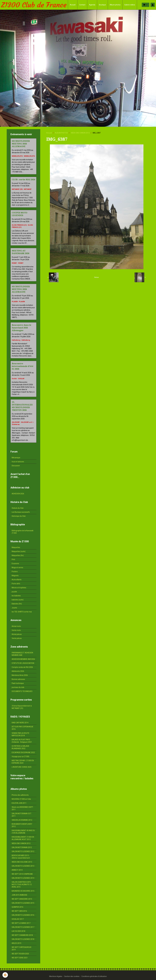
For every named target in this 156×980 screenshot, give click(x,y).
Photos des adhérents (20, 795)
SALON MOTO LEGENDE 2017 (23, 927)
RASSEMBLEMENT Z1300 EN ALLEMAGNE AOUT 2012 (23, 838)
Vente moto (16, 630)
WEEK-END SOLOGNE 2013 (22, 862)
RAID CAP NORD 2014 (20, 723)
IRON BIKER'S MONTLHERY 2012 (22, 825)
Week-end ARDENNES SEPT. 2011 (23, 808)
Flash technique (18, 683)
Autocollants (17, 580)
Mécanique (16, 458)
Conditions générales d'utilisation (94, 976)
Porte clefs (16, 584)
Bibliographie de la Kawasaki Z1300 (23, 532)
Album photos (115, 5)
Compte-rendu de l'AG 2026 (22, 667)
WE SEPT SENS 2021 (20, 958)
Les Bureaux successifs (21, 512)
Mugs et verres (17, 568)
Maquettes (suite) (19, 551)
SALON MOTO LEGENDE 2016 (23, 915)
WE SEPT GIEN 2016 (19, 911)
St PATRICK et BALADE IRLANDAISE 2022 (20, 747)
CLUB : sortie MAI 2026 (23, 180)
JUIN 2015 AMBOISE (19, 895)
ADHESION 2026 (18, 494)
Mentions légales (56, 976)
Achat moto (16, 626)
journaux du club (18, 687)
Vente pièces (17, 638)
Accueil (73, 5)
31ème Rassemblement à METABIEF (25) (22, 707)
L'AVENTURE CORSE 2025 (22, 767)
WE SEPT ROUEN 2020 (20, 954)
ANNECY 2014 (17, 870)
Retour (97, 277)
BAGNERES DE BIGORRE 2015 (23, 891)
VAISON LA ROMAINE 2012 (22, 820)
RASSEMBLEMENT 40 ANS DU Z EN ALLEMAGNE (23, 832)
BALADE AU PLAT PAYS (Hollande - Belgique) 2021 (22, 741)
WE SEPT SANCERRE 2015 (22, 899)
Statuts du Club (18, 508)
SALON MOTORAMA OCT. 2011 (22, 815)
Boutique (102, 5)
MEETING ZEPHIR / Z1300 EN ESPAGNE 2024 (23, 762)
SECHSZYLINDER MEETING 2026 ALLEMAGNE (21, 144)
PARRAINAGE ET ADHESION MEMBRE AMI (22, 654)
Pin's (13, 559)
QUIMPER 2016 (17, 907)
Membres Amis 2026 (20, 675)
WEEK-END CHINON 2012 (80, 133)
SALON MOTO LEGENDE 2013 (23, 866)
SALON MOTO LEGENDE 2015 (23, 903)
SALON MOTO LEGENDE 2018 (23, 939)
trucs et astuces (18, 462)
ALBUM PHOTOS (61, 133)
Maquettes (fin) (18, 555)
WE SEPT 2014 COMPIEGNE (22, 874)
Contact (82, 5)
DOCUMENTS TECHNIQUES (22, 691)
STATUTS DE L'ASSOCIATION (23, 663)
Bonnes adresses (18, 679)
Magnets (15, 576)
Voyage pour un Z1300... (21, 757)
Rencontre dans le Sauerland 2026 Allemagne (22, 328)
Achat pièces (17, 634)
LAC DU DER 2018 (18, 931)
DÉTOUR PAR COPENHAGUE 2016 (22, 728)
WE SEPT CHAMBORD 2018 (22, 935)
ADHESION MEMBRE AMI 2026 (23, 659)
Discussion (16, 466)
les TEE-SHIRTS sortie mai (22, 612)
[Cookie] (5, 975)
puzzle (14, 592)
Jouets (14, 608)
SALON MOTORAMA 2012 (22, 847)
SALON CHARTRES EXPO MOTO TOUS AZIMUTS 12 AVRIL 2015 (22, 884)
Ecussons (15, 563)
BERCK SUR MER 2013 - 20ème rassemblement (21, 857)
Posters (15, 572)
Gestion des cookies (72, 976)
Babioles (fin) (17, 604)
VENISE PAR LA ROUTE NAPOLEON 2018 (20, 734)
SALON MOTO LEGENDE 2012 (23, 851)
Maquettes (16, 547)
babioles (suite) (18, 600)
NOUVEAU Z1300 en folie (21, 799)
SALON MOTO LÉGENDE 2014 (23, 878)
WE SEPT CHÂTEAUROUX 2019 (22, 948)
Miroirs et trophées (19, 588)
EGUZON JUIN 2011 (19, 803)
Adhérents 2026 (18, 671)
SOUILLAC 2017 (18, 919)
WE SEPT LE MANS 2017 (21, 923)
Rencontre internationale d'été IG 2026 (23, 366)
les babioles (16, 596)
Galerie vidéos (130, 5)
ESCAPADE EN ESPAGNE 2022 (23, 752)
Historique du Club (19, 516)
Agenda (92, 5)
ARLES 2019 (16, 943)
